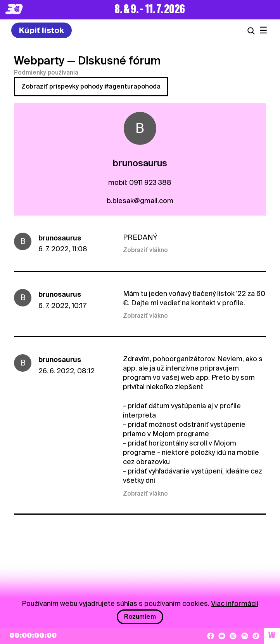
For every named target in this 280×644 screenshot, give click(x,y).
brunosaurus (60, 238)
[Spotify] (245, 636)
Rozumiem (140, 617)
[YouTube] (222, 636)
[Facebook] (211, 636)
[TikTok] (256, 636)
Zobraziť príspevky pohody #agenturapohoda (91, 86)
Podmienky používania (46, 73)
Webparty (39, 61)
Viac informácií (235, 603)
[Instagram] (233, 636)
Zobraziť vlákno (145, 250)
